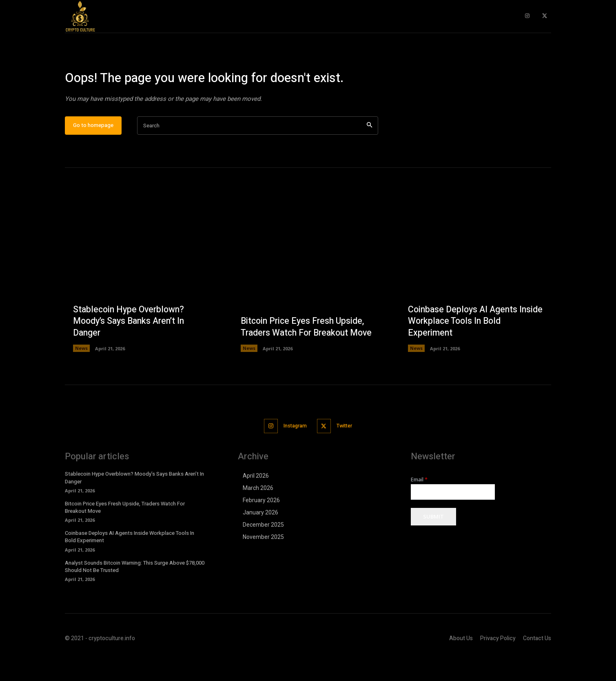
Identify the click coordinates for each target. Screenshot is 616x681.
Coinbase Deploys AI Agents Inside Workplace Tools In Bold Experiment (469, 347)
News (81, 374)
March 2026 (258, 513)
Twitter (347, 451)
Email (419, 505)
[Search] (369, 152)
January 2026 (260, 538)
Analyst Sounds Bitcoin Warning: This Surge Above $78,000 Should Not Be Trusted (135, 591)
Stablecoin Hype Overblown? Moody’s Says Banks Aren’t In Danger (132, 347)
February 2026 (261, 525)
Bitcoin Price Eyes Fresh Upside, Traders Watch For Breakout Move (305, 347)
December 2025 (263, 550)
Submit (433, 542)
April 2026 (256, 501)
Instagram (294, 451)
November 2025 (263, 562)
